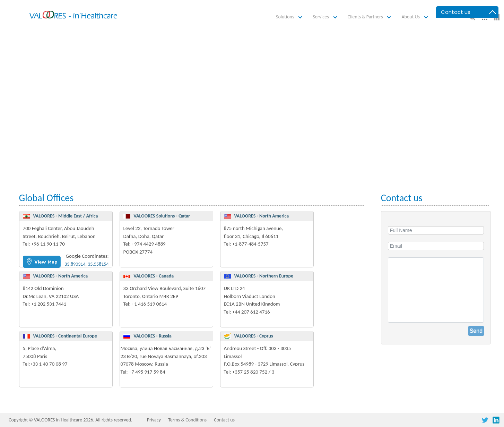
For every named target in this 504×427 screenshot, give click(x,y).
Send (476, 331)
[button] (290, 17)
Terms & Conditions (187, 420)
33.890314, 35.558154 (86, 264)
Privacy (154, 420)
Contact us (224, 420)
